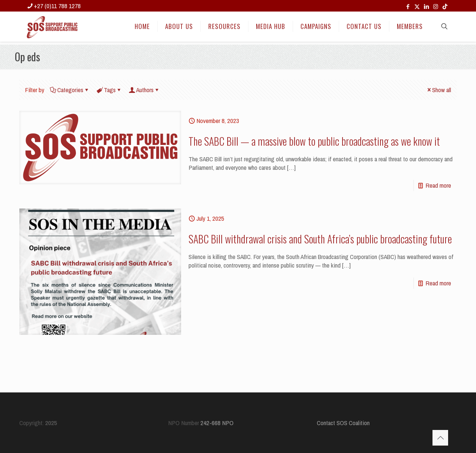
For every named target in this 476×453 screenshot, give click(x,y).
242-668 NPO (217, 423)
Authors (144, 90)
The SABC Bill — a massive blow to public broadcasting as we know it (314, 141)
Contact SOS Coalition (343, 423)
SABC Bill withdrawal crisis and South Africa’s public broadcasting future (320, 239)
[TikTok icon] (445, 7)
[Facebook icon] (408, 7)
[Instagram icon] (436, 7)
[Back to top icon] (440, 438)
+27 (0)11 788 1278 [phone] (57, 6)
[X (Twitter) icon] (417, 7)
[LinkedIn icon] (426, 7)
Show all (438, 90)
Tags (109, 90)
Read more (438, 185)
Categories (70, 90)
